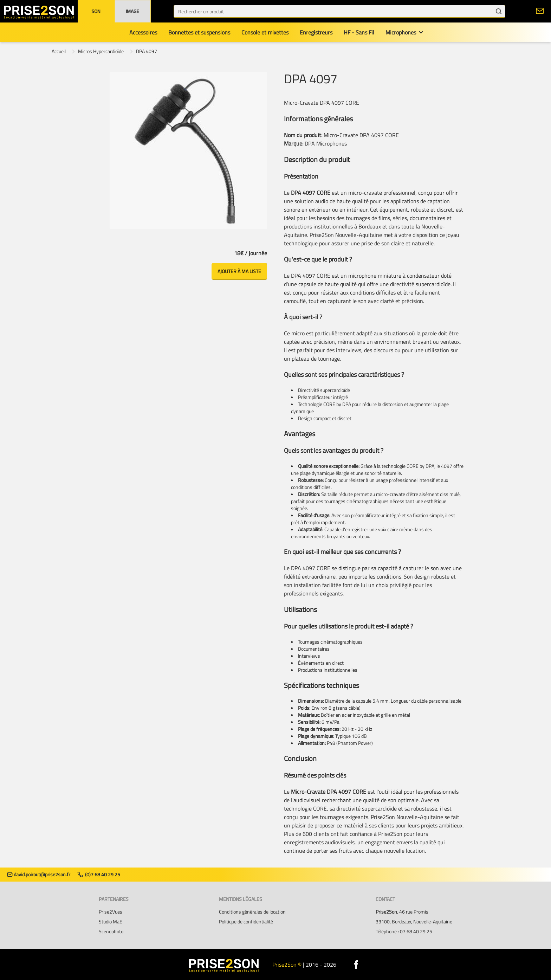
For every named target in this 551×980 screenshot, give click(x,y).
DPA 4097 (147, 51)
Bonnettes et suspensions (199, 32)
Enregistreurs (316, 32)
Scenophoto (111, 931)
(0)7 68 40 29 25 (99, 875)
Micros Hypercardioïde (101, 51)
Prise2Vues (111, 912)
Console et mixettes (265, 32)
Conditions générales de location (252, 912)
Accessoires (143, 32)
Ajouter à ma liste (239, 271)
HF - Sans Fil (359, 32)
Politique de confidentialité (246, 922)
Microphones (401, 32)
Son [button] (96, 11)
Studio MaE (111, 922)
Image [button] (132, 11)
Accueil (59, 51)
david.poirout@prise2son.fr (39, 875)
